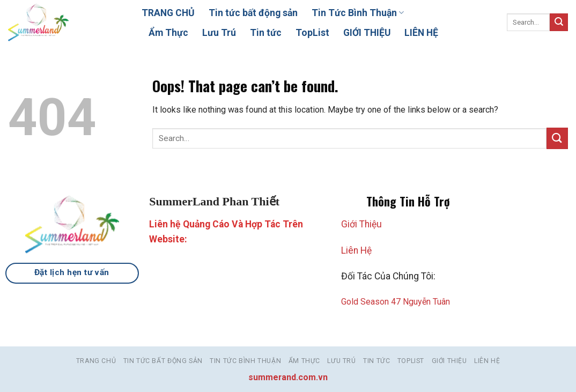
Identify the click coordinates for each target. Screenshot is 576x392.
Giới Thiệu (361, 224)
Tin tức (266, 33)
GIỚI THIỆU (367, 33)
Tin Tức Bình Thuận (358, 13)
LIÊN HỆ (421, 33)
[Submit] (559, 23)
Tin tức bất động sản (253, 13)
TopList (312, 33)
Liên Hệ (356, 250)
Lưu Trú (219, 33)
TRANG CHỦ (168, 13)
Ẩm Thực (168, 33)
